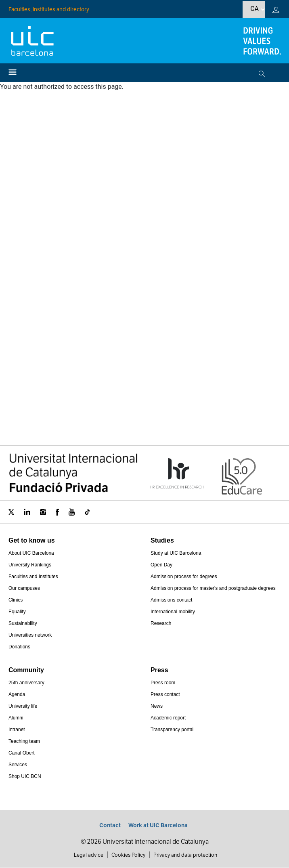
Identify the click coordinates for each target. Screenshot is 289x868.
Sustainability (23, 623)
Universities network (30, 635)
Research (161, 623)
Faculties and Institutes (33, 577)
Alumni (16, 718)
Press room (163, 683)
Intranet (17, 730)
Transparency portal (172, 730)
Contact (110, 825)
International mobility (173, 612)
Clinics (16, 600)
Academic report (168, 718)
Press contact (165, 694)
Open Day (161, 565)
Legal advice (89, 855)
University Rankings (30, 565)
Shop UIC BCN (25, 776)
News (157, 706)
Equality (17, 612)
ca (254, 9)
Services (18, 765)
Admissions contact (171, 600)
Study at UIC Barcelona (176, 553)
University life (23, 706)
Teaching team (24, 741)
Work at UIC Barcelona (158, 825)
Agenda (17, 694)
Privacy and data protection (185, 855)
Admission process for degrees (184, 577)
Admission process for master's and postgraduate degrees (213, 588)
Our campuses (24, 588)
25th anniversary (26, 683)
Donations (19, 647)
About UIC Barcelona (31, 553)
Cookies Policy (128, 855)
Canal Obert (22, 753)
